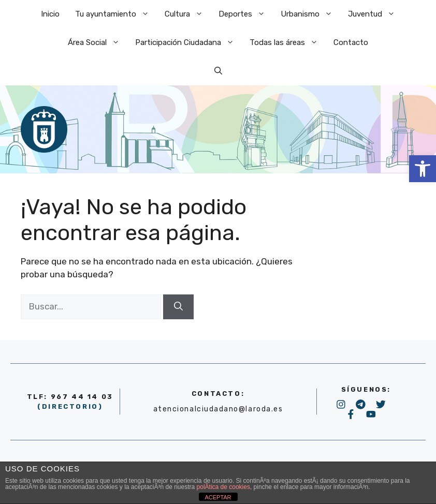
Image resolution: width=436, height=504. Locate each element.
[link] (423, 169)
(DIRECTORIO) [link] (70, 406)
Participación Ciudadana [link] (188, 43)
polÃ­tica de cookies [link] (223, 487)
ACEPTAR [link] (218, 497)
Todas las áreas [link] (288, 43)
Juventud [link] (375, 14)
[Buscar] (178, 307)
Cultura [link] (188, 14)
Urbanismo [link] (310, 14)
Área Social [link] (98, 43)
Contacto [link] (351, 42)
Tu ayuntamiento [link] (116, 14)
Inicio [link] (50, 14)
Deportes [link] (246, 14)
